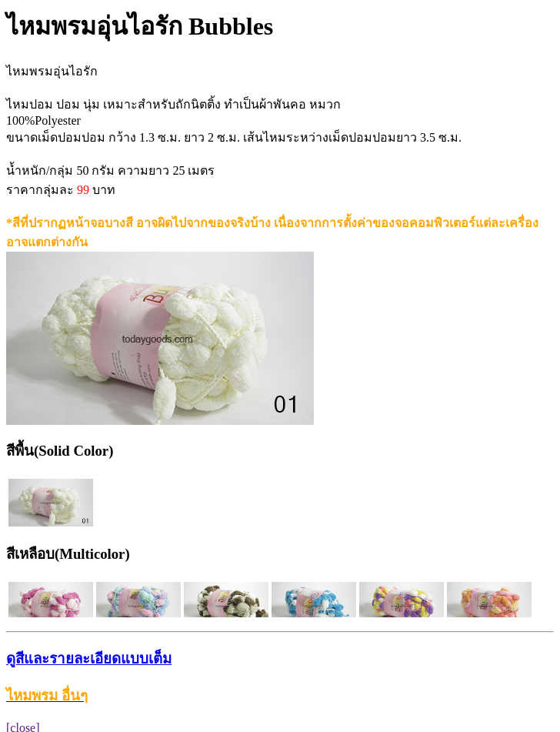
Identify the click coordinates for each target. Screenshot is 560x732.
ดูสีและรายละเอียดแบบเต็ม (89, 658)
